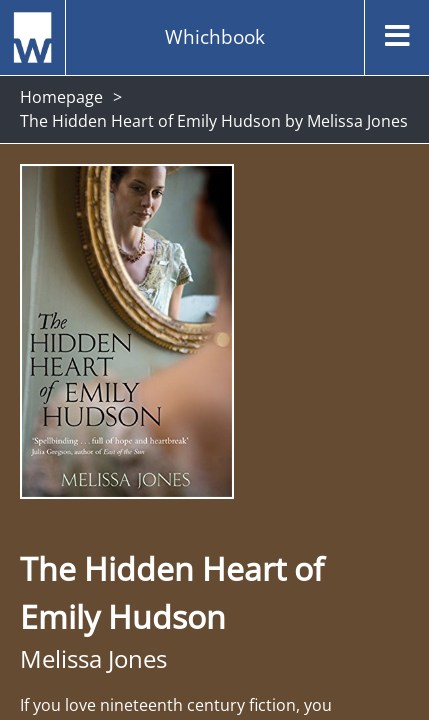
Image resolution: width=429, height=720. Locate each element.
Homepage (61, 97)
